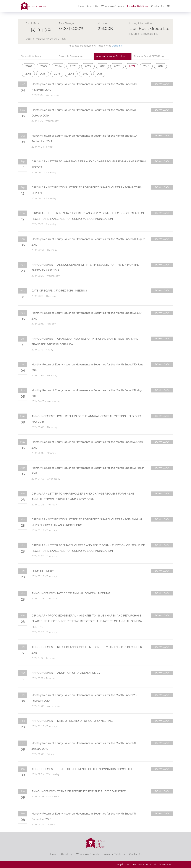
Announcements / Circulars (111, 56)
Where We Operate (113, 6)
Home (80, 6)
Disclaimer (117, 46)
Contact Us (158, 6)
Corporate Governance (70, 56)
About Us (92, 6)
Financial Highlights (31, 56)
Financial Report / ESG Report (150, 56)
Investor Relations (138, 6)
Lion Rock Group (144, 865)
